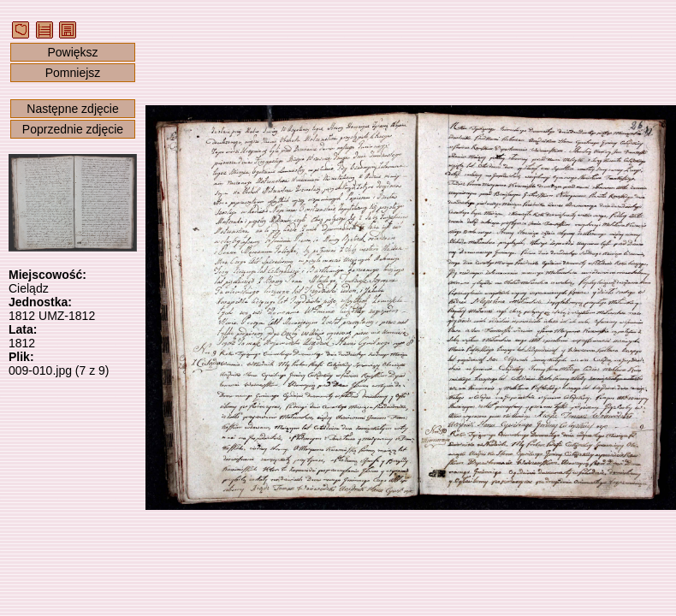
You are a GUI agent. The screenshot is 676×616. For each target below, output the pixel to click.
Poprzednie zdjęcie (73, 129)
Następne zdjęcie (72, 109)
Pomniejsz (73, 73)
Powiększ (72, 52)
